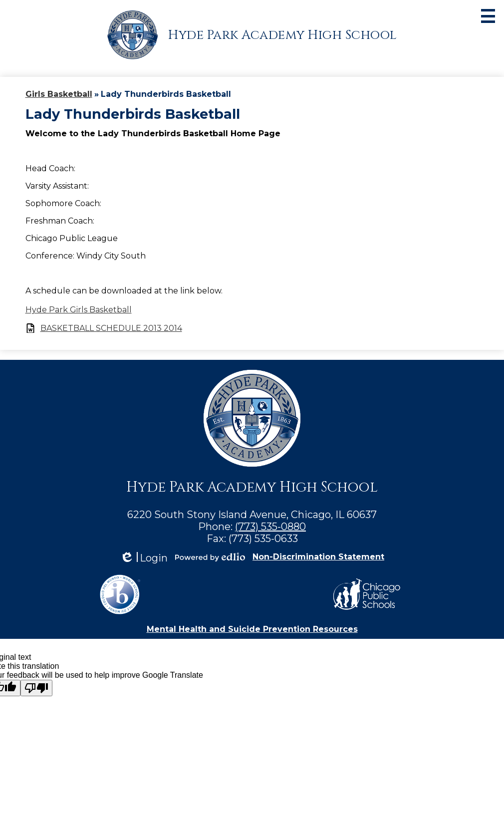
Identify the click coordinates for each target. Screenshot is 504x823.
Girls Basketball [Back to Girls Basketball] (59, 94)
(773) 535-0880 (270, 527)
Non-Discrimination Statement (318, 557)
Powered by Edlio (210, 557)
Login (144, 558)
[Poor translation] (36, 688)
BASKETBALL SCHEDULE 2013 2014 (111, 328)
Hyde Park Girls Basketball (79, 310)
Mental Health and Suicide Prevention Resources (252, 629)
